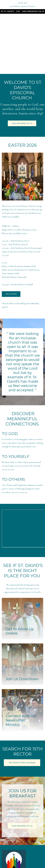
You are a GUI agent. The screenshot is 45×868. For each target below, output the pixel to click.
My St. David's (7, 11)
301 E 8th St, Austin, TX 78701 (22, 6)
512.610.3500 (23, 3)
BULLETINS (11, 294)
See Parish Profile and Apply (22, 763)
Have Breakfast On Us (33, 11)
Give (18, 11)
